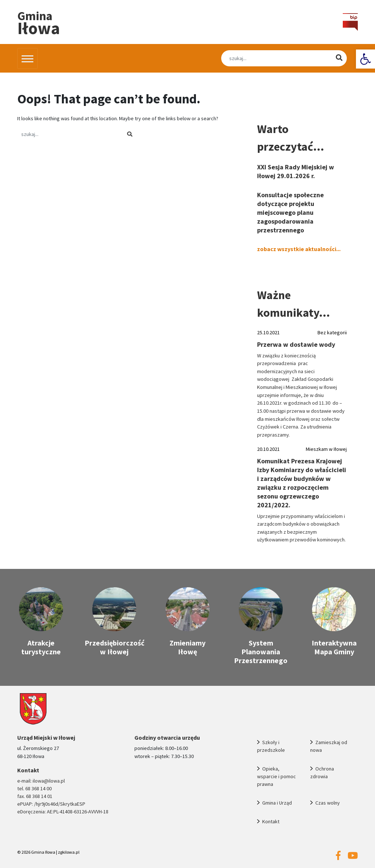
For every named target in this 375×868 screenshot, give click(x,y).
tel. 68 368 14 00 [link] (34, 788)
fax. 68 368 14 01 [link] (35, 796)
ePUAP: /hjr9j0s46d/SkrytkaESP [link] (51, 804)
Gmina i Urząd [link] (277, 803)
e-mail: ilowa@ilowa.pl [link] (41, 781)
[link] (365, 59)
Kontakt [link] (271, 821)
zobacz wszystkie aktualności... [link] (299, 249)
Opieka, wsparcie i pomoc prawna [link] (276, 776)
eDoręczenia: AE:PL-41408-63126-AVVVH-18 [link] (63, 812)
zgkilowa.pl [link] (69, 852)
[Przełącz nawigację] (27, 58)
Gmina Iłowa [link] (43, 852)
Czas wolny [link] (328, 803)
